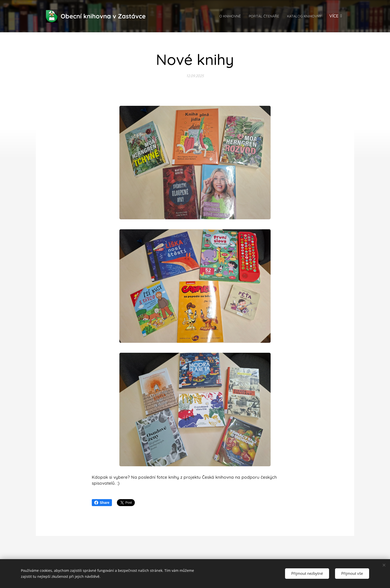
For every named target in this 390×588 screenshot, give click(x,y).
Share (102, 503)
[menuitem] (214, 16)
